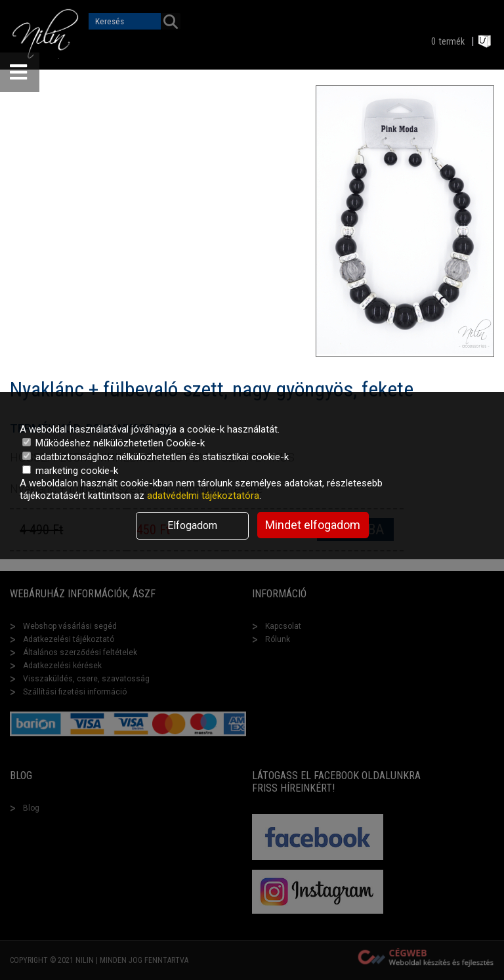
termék (452, 41)
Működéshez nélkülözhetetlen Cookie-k (114, 443)
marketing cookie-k (70, 471)
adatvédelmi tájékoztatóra (203, 496)
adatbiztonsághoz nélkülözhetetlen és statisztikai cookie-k (156, 457)
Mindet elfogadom (313, 525)
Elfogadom (192, 525)
